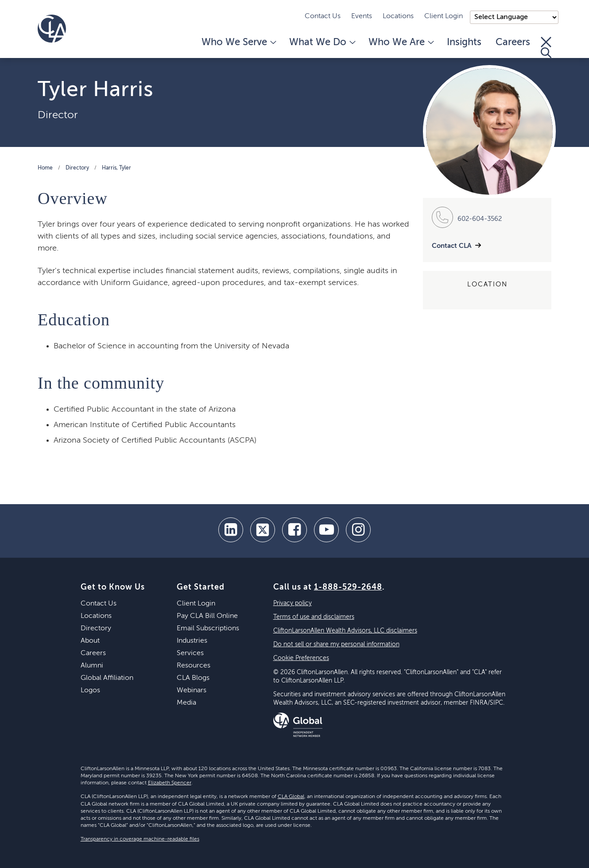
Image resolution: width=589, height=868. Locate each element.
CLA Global (291, 797)
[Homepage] (52, 29)
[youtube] (326, 530)
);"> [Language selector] (514, 17)
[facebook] (294, 530)
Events (362, 16)
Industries (192, 641)
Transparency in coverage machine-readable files (140, 839)
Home (45, 168)
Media (186, 703)
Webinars (192, 691)
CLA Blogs (193, 678)
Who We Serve (238, 42)
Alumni (92, 666)
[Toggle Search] (546, 47)
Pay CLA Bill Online (207, 616)
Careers (513, 42)
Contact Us (323, 16)
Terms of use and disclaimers (314, 617)
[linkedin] (231, 530)
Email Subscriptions (208, 629)
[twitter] (263, 530)
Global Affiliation (107, 678)
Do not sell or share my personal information (336, 644)
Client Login (444, 16)
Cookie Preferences (301, 658)
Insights (464, 42)
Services (190, 653)
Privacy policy (293, 603)
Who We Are (401, 42)
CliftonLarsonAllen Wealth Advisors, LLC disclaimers (345, 631)
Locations (398, 16)
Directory (77, 168)
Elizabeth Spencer (170, 783)
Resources (194, 666)
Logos (90, 691)
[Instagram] (358, 530)
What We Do (322, 42)
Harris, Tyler (116, 168)
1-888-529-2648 (348, 587)
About (90, 641)
